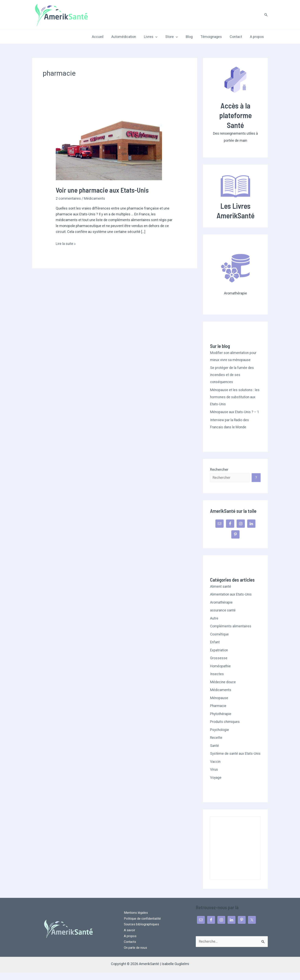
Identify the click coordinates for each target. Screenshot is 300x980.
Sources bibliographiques (141, 932)
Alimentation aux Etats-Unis (231, 594)
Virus (214, 777)
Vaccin (215, 769)
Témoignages (213, 37)
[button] (266, 15)
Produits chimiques (225, 722)
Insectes (217, 674)
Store (175, 37)
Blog (192, 37)
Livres (155, 37)
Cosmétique (220, 634)
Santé (215, 746)
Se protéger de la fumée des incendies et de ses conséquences (232, 375)
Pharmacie (218, 706)
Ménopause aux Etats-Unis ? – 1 (235, 412)
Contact (237, 37)
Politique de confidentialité (142, 926)
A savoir (129, 937)
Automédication (129, 37)
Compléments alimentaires (231, 626)
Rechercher (219, 469)
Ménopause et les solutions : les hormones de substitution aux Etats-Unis (235, 397)
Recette (216, 738)
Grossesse (219, 658)
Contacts (130, 949)
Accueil (104, 37)
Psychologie (220, 730)
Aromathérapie (222, 603)
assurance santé (223, 610)
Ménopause (219, 698)
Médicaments (95, 198)
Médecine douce (223, 682)
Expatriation (219, 650)
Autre (214, 618)
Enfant (215, 642)
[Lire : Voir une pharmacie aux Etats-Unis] (109, 144)
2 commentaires (69, 198)
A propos (257, 37)
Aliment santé (221, 587)
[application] (160, 37)
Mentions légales (136, 920)
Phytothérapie (221, 714)
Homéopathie (221, 666)
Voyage (216, 785)
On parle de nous (135, 955)
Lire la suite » (66, 244)
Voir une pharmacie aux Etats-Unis (103, 190)
